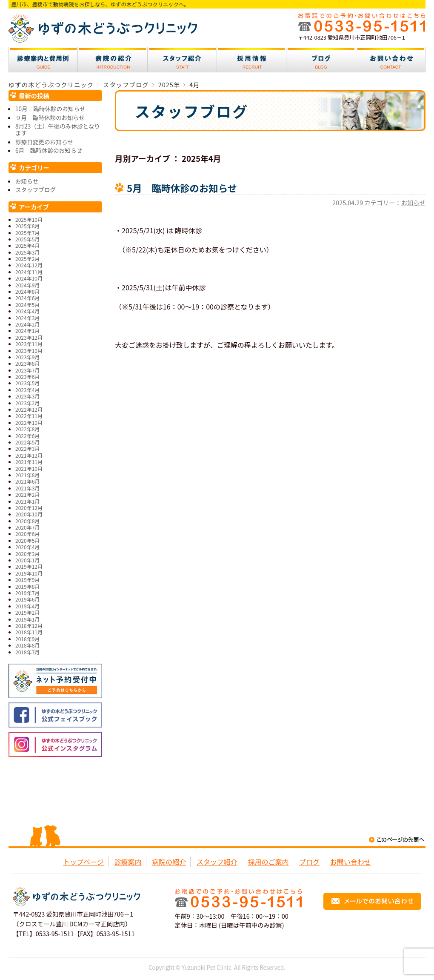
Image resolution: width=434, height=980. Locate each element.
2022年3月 (27, 448)
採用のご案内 (268, 862)
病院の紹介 (113, 60)
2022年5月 (27, 442)
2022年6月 (27, 436)
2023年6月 (27, 377)
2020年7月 (27, 527)
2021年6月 (27, 481)
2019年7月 (27, 593)
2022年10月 (29, 423)
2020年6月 (27, 534)
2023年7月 (27, 370)
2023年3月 (27, 396)
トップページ (83, 862)
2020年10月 (29, 514)
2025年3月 (27, 252)
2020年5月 (27, 540)
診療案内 (43, 60)
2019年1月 (27, 619)
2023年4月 (27, 390)
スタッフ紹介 (182, 60)
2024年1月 (27, 331)
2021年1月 (27, 501)
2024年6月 (27, 298)
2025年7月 (27, 233)
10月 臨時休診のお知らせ (50, 109)
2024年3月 (27, 318)
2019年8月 (27, 586)
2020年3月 (27, 554)
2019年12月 (29, 566)
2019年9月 (27, 580)
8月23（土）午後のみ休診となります (58, 129)
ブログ (321, 60)
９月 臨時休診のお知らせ (50, 117)
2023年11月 (29, 344)
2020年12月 (29, 508)
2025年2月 (27, 259)
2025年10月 (29, 219)
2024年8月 (27, 291)
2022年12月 (29, 409)
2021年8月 (27, 475)
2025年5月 (27, 239)
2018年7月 (27, 652)
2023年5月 (27, 383)
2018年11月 (29, 632)
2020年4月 (27, 547)
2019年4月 (27, 606)
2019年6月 (27, 599)
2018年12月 (29, 626)
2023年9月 (27, 357)
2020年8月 (27, 521)
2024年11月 (29, 272)
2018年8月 (27, 645)
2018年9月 (27, 639)
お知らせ (413, 202)
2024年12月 (29, 265)
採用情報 (252, 60)
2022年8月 (27, 429)
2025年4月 (27, 245)
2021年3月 (27, 488)
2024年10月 (29, 278)
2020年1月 (27, 560)
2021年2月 (27, 494)
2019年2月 (27, 612)
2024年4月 (27, 311)
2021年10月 (29, 469)
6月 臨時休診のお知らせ (49, 150)
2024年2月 (27, 324)
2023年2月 (27, 403)
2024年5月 (27, 305)
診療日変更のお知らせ (44, 142)
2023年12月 (29, 337)
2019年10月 (29, 573)
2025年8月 (27, 226)
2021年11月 (29, 462)
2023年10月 (29, 351)
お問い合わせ (391, 60)
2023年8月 (27, 363)
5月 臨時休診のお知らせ (182, 188)
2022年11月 (29, 416)
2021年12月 (29, 455)
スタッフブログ (36, 189)
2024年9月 (27, 285)
